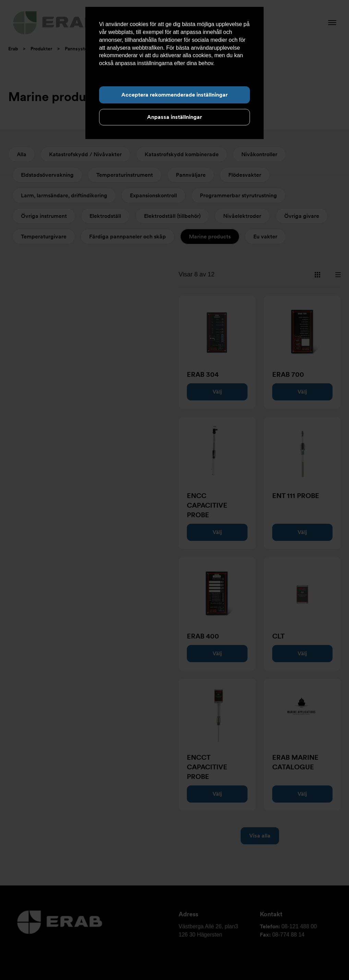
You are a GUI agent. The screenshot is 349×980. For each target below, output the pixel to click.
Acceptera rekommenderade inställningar (174, 95)
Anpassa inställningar (174, 117)
